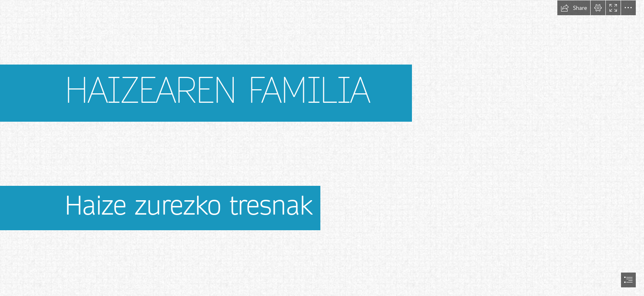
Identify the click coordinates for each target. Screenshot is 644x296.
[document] (322, 148)
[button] (574, 8)
